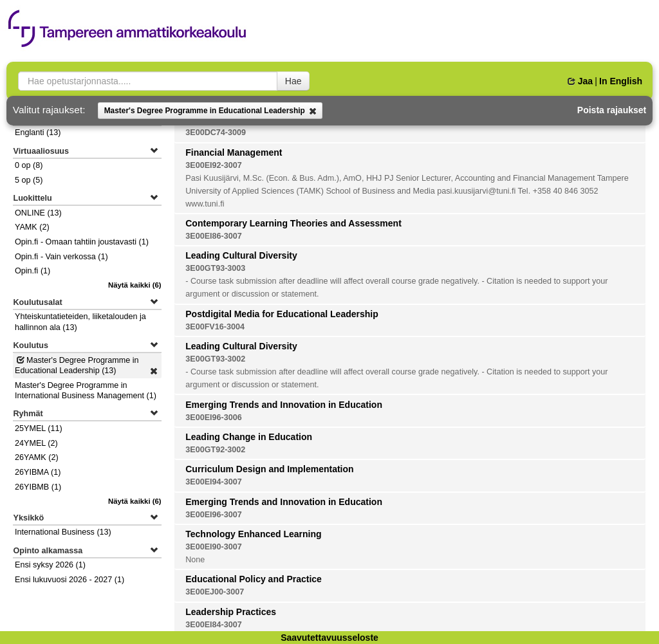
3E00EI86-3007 (214, 236)
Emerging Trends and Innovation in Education (284, 405)
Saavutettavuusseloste (329, 638)
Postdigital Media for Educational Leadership (282, 314)
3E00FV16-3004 (215, 327)
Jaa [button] (580, 81)
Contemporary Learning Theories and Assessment (293, 223)
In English (621, 81)
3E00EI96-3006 (214, 418)
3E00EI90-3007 (214, 547)
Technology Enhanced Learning (253, 534)
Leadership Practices (231, 612)
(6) (135, 285)
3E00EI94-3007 (214, 482)
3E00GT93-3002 (215, 359)
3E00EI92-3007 (214, 165)
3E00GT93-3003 (215, 268)
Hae (293, 81)
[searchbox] (148, 81)
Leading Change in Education (249, 437)
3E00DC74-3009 (216, 133)
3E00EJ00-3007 (215, 592)
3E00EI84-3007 (214, 625)
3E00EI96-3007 (214, 515)
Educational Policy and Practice (254, 579)
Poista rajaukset (612, 110)
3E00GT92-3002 (215, 450)
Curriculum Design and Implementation (269, 469)
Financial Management (234, 152)
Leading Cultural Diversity (241, 255)
